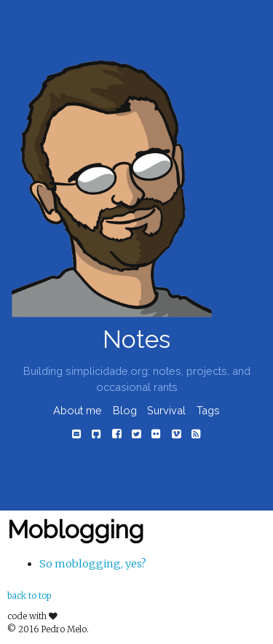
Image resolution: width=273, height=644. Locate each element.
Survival (166, 410)
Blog (125, 410)
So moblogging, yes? (93, 564)
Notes (136, 340)
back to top (29, 596)
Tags (208, 410)
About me (78, 410)
